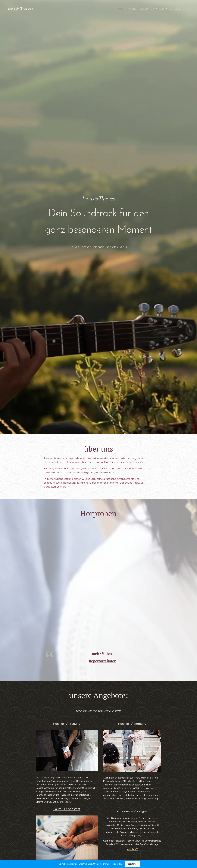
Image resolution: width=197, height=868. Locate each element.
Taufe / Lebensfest (67, 809)
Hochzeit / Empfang (132, 724)
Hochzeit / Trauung (67, 724)
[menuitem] (123, 9)
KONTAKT (132, 850)
